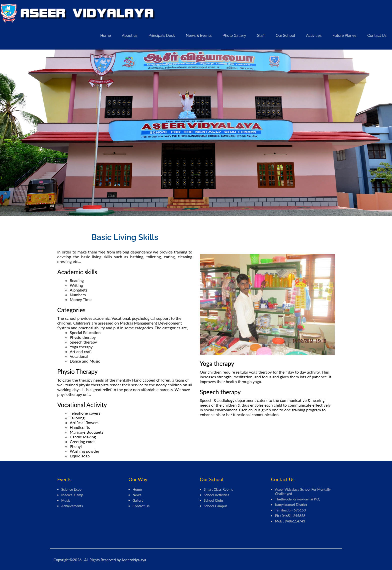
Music (66, 500)
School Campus (215, 506)
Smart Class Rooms (218, 489)
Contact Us (377, 36)
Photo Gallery (234, 36)
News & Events (199, 36)
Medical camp (72, 495)
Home (105, 36)
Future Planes (344, 36)
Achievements (72, 506)
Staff (261, 36)
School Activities (216, 495)
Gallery (138, 500)
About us (130, 36)
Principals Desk (162, 36)
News (137, 495)
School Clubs (214, 500)
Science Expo (71, 489)
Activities (314, 36)
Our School (285, 36)
